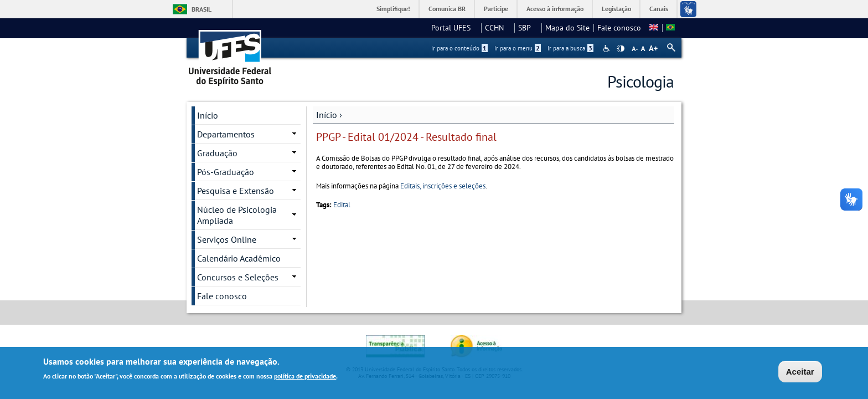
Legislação (616, 9)
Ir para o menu (518, 48)
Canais (659, 9)
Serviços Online (227, 239)
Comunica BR (447, 9)
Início (327, 115)
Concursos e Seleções (238, 277)
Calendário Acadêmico (239, 258)
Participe (496, 9)
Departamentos (226, 134)
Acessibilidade (608, 48)
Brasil (201, 9)
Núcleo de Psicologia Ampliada (237, 215)
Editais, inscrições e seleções (443, 186)
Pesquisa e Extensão (236, 191)
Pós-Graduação (226, 172)
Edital (342, 205)
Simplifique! (393, 9)
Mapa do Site (567, 28)
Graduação (217, 153)
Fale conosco (619, 28)
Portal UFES (454, 28)
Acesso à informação (555, 9)
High (621, 49)
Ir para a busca (570, 48)
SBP (528, 28)
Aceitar (800, 373)
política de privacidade (305, 378)
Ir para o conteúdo (459, 48)
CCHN (498, 28)
